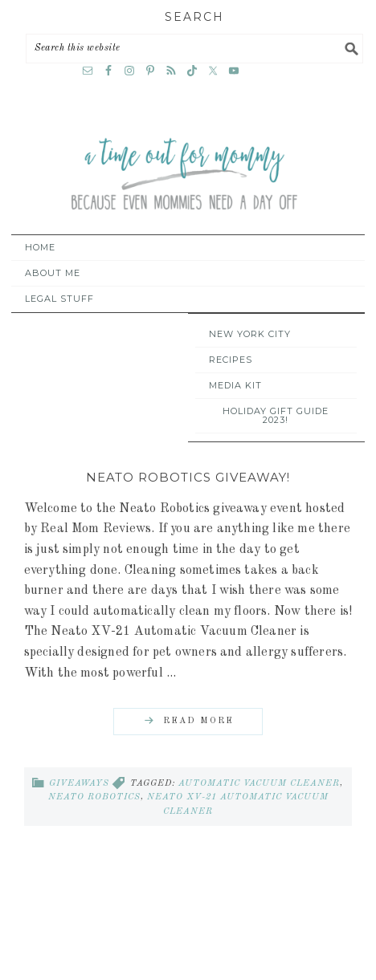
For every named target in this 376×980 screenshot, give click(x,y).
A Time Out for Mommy (184, 175)
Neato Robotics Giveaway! (188, 477)
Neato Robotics (94, 797)
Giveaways (79, 784)
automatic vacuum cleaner (259, 784)
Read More (198, 721)
